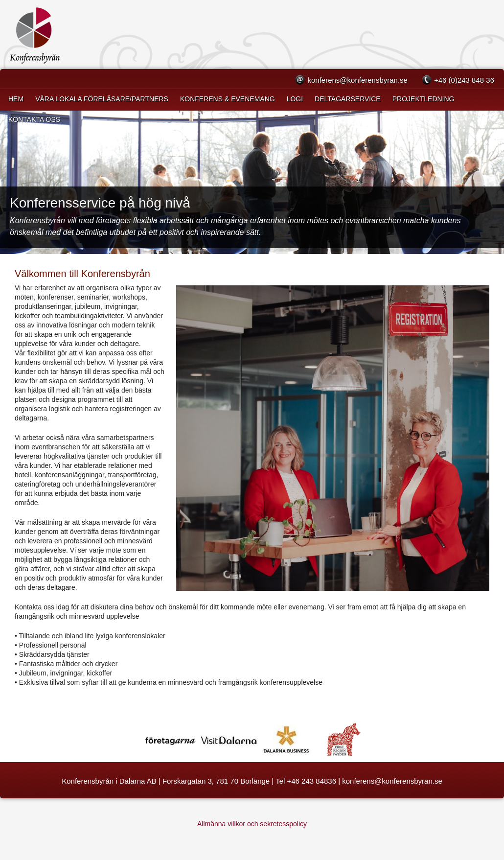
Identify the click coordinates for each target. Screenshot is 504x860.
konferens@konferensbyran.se (357, 80)
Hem (16, 99)
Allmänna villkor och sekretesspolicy (252, 824)
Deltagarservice (348, 99)
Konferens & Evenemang (228, 99)
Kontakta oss (34, 119)
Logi (295, 99)
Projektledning (424, 99)
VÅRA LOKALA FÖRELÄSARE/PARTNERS (102, 99)
